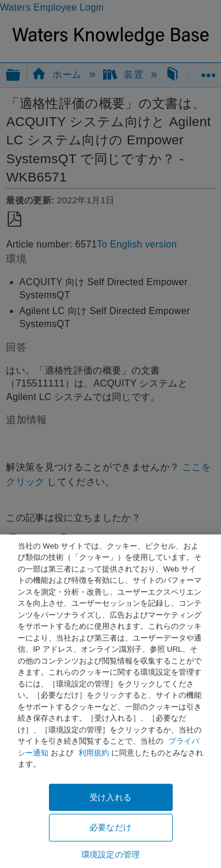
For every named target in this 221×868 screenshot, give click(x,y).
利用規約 (94, 753)
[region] (111, 701)
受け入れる (111, 797)
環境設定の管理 (111, 854)
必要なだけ (111, 827)
